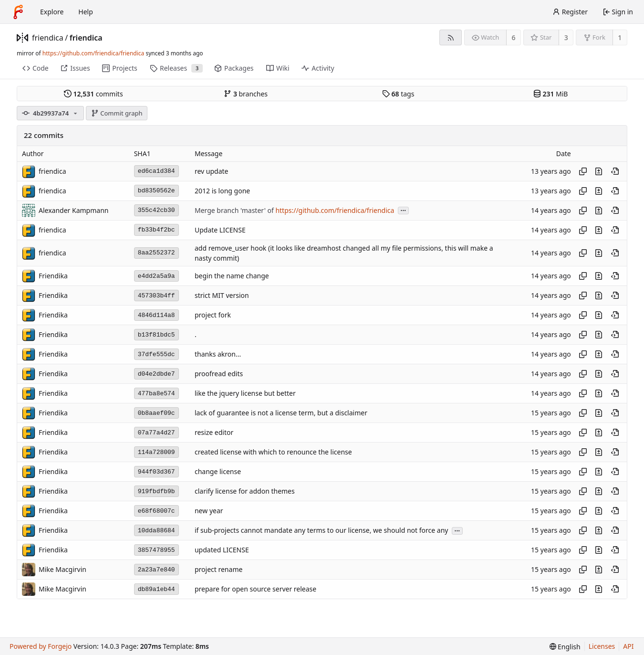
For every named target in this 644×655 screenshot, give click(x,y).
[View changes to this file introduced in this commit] (599, 171)
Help (86, 12)
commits (93, 94)
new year (209, 511)
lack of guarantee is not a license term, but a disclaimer (281, 413)
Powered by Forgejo (41, 646)
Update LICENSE (220, 230)
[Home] (18, 12)
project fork (213, 315)
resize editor (214, 433)
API (628, 646)
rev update (212, 171)
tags (398, 94)
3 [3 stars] (566, 37)
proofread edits (219, 374)
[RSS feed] (451, 37)
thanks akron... (218, 354)
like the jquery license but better (245, 394)
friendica (48, 38)
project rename (218, 570)
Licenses (602, 646)
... (404, 210)
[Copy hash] (583, 171)
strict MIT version (222, 296)
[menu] (565, 647)
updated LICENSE (222, 550)
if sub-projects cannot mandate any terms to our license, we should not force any (321, 531)
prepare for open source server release (255, 589)
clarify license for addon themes (245, 491)
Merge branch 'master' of (235, 210)
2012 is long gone (222, 191)
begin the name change (232, 276)
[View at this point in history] (615, 171)
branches (246, 94)
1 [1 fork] (620, 37)
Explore (52, 12)
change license (218, 472)
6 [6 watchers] (514, 37)
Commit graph (117, 113)
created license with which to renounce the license (273, 452)
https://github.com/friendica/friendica (93, 53)
